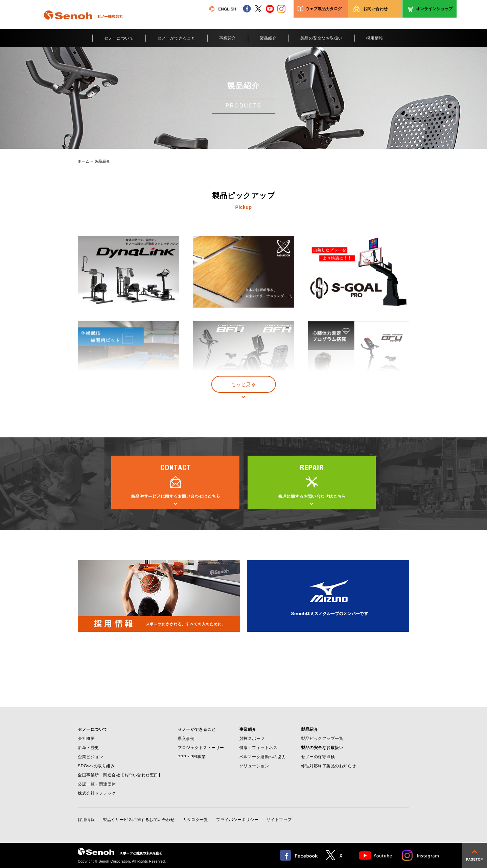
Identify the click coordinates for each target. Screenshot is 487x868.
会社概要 (86, 739)
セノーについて (119, 38)
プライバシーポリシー (237, 820)
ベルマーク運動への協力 (263, 757)
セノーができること (176, 38)
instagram (281, 9)
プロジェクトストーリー (201, 748)
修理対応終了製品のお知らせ (329, 766)
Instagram (421, 855)
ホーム (84, 161)
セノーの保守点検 (318, 757)
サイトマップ (279, 820)
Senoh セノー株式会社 (84, 25)
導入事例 (186, 739)
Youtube (376, 855)
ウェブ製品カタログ (324, 9)
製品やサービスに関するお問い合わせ (139, 820)
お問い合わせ (375, 9)
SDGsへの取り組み (96, 766)
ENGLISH (223, 9)
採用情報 (375, 38)
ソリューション (254, 766)
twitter (258, 9)
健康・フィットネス (259, 748)
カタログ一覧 (195, 820)
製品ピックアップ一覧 (322, 739)
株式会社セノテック (97, 793)
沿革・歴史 (88, 748)
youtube (270, 9)
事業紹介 (228, 38)
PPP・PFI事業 (192, 757)
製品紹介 (268, 38)
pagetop (474, 855)
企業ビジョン (90, 757)
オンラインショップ (434, 9)
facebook (247, 9)
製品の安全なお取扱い (321, 38)
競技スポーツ (252, 739)
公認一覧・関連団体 (97, 784)
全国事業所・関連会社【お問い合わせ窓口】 (120, 775)
